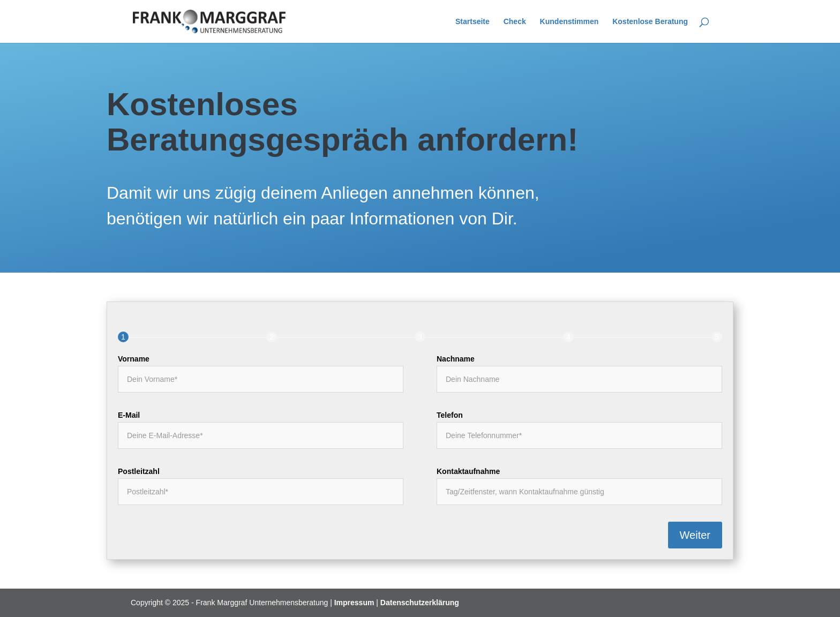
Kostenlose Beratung (650, 22)
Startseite (472, 22)
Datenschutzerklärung (420, 603)
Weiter (695, 535)
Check (515, 22)
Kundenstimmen (569, 22)
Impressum (354, 603)
